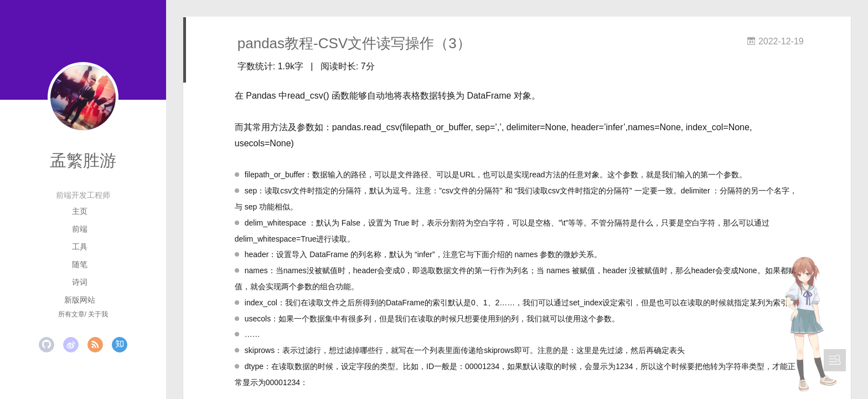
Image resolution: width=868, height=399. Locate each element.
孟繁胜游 (83, 160)
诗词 (80, 282)
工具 (80, 247)
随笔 (80, 264)
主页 (80, 211)
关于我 (98, 314)
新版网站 (80, 300)
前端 (80, 229)
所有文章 (71, 314)
